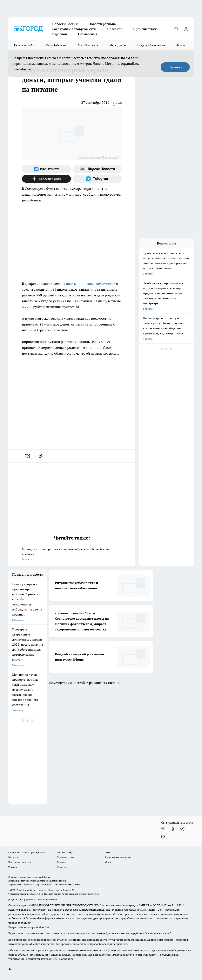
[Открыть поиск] (176, 29)
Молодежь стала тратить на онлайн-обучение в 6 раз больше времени (72, 554)
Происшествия (145, 29)
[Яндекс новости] (97, 169)
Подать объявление (151, 45)
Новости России (65, 24)
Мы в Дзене (118, 45)
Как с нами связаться (20, 862)
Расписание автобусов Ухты (74, 29)
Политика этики (66, 857)
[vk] (28, 456)
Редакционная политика (118, 857)
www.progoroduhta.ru (39, 877)
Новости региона (102, 24)
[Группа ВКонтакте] (46, 169)
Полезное (115, 29)
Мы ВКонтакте (88, 45)
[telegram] (41, 456)
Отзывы (61, 862)
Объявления (88, 34)
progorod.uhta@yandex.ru (23, 899)
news (118, 102)
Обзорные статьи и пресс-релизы (27, 852)
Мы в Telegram (56, 45)
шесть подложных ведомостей (91, 284)
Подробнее (66, 959)
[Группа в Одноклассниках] (173, 829)
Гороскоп (60, 34)
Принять (175, 67)
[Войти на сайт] (186, 29)
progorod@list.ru (90, 894)
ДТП (108, 852)
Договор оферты (66, 852)
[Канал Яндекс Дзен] (46, 179)
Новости (62, 867)
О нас (108, 862)
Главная (13, 867)
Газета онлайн (24, 45)
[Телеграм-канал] (97, 179)
